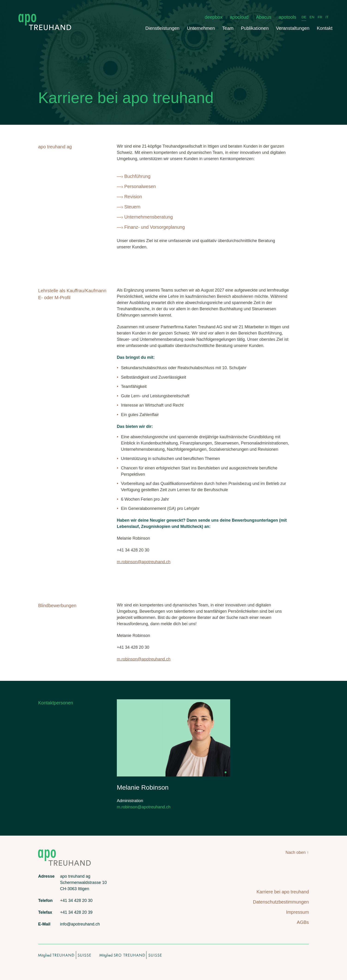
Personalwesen (140, 186)
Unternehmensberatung (148, 217)
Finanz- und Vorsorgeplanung (154, 227)
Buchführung (137, 176)
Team (228, 28)
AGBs (303, 922)
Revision (133, 197)
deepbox (214, 17)
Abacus (264, 17)
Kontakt (325, 28)
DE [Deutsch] (304, 17)
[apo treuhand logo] (45, 16)
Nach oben (296, 852)
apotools (287, 17)
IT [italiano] (327, 17)
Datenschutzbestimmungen (281, 902)
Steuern (132, 207)
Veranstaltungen (293, 28)
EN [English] (312, 17)
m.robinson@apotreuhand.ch (144, 562)
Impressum (297, 912)
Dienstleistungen (163, 28)
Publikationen (255, 28)
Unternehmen (201, 28)
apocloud (239, 17)
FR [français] (320, 17)
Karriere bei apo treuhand (283, 892)
